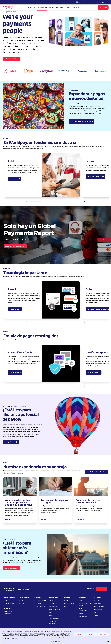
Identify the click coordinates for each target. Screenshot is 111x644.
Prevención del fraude (40, 600)
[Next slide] (84, 202)
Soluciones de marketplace (8, 612)
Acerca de (96, 600)
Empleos (96, 615)
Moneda (21, 603)
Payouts (21, 600)
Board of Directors (99, 606)
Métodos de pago (9, 603)
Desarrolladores (60, 7)
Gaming (51, 612)
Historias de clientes (69, 603)
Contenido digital (54, 606)
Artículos (66, 600)
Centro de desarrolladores (83, 609)
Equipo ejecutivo (98, 603)
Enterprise (52, 600)
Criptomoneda (53, 603)
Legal (95, 612)
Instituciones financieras (53, 622)
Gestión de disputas (40, 606)
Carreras (96, 2)
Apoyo (69, 7)
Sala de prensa (98, 609)
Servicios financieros (55, 609)
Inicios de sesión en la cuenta (85, 604)
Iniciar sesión (104, 2)
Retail (50, 615)
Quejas (81, 613)
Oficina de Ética (83, 616)
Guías (65, 606)
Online (6, 600)
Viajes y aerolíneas (54, 618)
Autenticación (38, 603)
